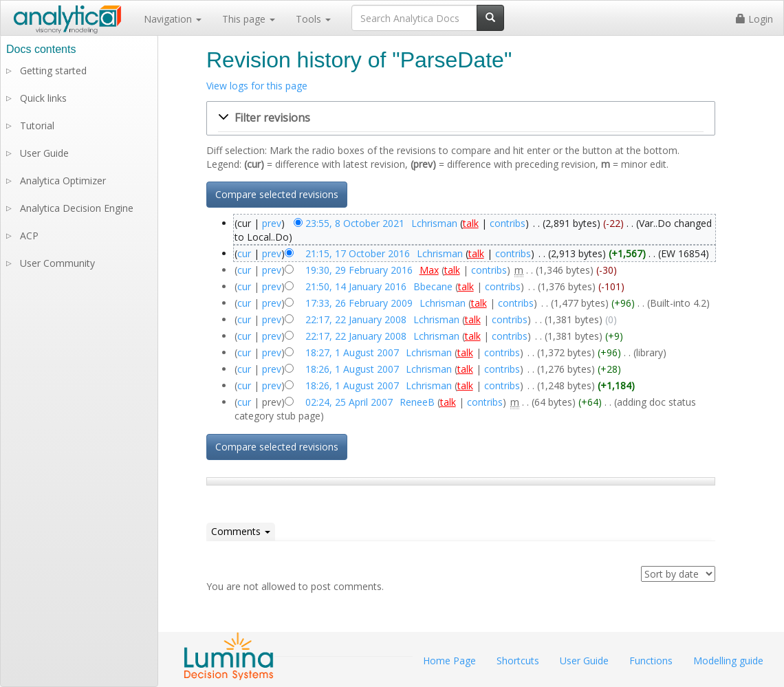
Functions (651, 661)
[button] (461, 118)
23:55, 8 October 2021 (355, 223)
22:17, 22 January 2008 (356, 319)
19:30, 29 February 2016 (359, 270)
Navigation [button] (173, 19)
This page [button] (249, 19)
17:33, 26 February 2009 (359, 303)
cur (244, 253)
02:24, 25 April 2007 (349, 402)
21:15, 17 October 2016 (358, 253)
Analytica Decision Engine (77, 208)
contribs (508, 223)
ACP (29, 236)
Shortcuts (518, 661)
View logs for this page (257, 86)
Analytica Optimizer (63, 181)
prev (272, 223)
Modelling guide (728, 661)
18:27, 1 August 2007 (352, 352)
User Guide (44, 153)
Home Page (449, 661)
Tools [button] (313, 19)
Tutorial (37, 126)
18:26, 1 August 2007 (352, 369)
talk (471, 223)
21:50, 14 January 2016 (356, 286)
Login (754, 19)
